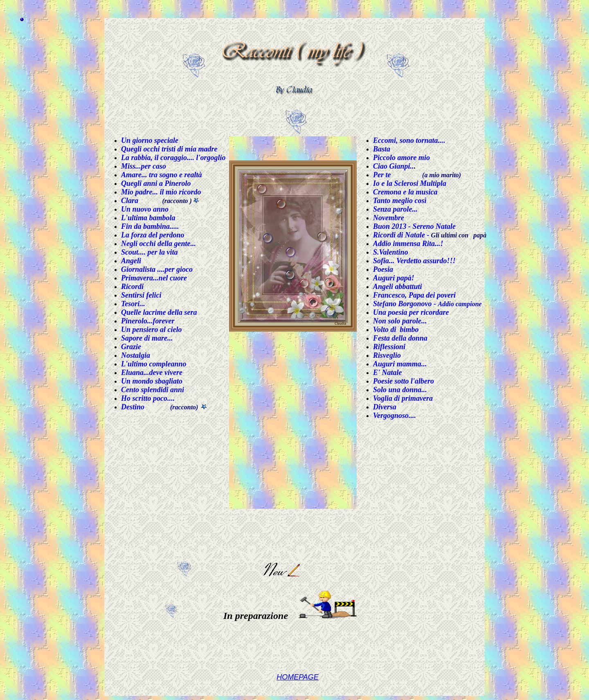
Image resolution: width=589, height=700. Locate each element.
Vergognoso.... (395, 415)
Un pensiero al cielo (152, 330)
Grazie (131, 347)
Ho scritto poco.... (148, 398)
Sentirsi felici (141, 295)
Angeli (131, 261)
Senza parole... (395, 209)
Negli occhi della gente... (158, 244)
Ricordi (132, 287)
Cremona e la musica (405, 192)
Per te (382, 175)
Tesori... (133, 304)
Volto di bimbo (396, 330)
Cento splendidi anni (153, 390)
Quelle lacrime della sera (159, 312)
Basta (382, 149)
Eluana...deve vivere (152, 373)
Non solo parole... (400, 321)
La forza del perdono (153, 235)
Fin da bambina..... (150, 226)
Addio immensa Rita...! (408, 244)
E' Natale (388, 373)
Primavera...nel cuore (154, 278)
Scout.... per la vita (149, 252)
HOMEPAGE (298, 677)
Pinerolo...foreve (146, 321)
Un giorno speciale (150, 140)
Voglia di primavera (403, 398)
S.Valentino (391, 252)
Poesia (383, 269)
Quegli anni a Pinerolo (156, 183)
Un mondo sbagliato (152, 381)
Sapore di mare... (147, 338)
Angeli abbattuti (398, 287)
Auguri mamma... (400, 364)
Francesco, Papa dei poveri (414, 295)
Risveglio (387, 355)
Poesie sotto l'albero (404, 381)
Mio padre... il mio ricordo (161, 192)
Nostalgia (136, 355)
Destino (133, 407)
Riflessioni (389, 347)
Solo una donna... (400, 390)
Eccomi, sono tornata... (408, 140)
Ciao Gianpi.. (393, 166)
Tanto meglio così (400, 201)
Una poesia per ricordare (411, 312)
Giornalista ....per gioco (157, 269)
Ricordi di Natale (399, 235)
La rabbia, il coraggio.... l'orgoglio (173, 158)
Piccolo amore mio (401, 158)
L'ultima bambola (148, 218)
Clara (130, 201)
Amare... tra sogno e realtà (162, 175)
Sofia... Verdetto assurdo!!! (414, 261)
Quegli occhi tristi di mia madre (169, 149)
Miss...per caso (144, 166)
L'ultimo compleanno (154, 364)
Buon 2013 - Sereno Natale (414, 226)
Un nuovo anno (145, 209)
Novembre (389, 218)
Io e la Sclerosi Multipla (410, 183)
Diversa (385, 407)
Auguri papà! (394, 278)
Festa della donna (400, 338)
